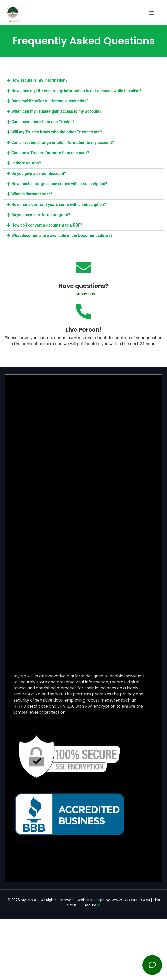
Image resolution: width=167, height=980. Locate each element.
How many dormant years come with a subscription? (59, 204)
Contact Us (84, 294)
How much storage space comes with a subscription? (59, 184)
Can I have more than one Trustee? (43, 122)
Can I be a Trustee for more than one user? (50, 153)
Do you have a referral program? (41, 215)
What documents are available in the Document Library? (62, 235)
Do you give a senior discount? (39, 173)
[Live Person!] (84, 311)
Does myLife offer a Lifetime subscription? (50, 101)
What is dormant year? (32, 194)
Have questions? (83, 286)
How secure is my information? (39, 80)
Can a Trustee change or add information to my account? (63, 142)
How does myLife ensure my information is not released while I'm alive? (76, 91)
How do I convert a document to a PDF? (47, 225)
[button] (152, 11)
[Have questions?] (84, 268)
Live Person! (84, 330)
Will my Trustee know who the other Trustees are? (57, 132)
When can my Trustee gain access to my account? (56, 111)
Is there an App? (26, 163)
